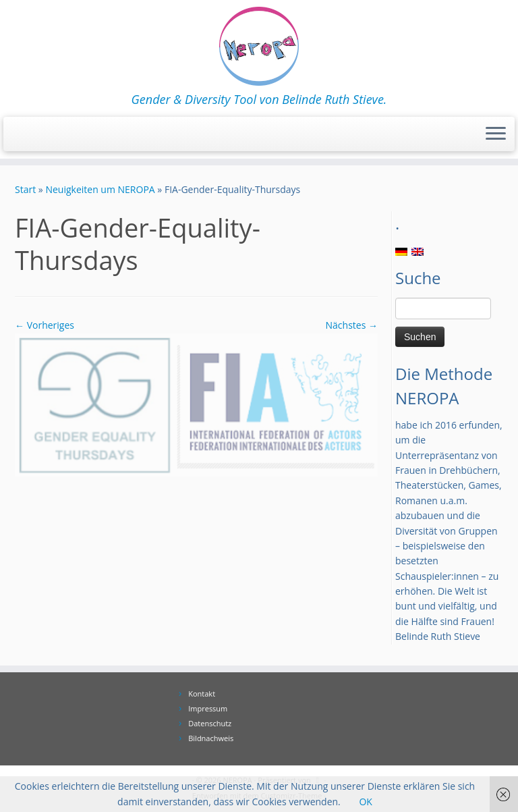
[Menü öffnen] (496, 134)
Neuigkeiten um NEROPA (100, 189)
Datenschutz (210, 723)
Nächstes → (352, 325)
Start (25, 189)
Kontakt (202, 694)
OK (365, 802)
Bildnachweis (211, 738)
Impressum (208, 708)
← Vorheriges (45, 325)
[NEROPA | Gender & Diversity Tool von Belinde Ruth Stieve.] (259, 46)
